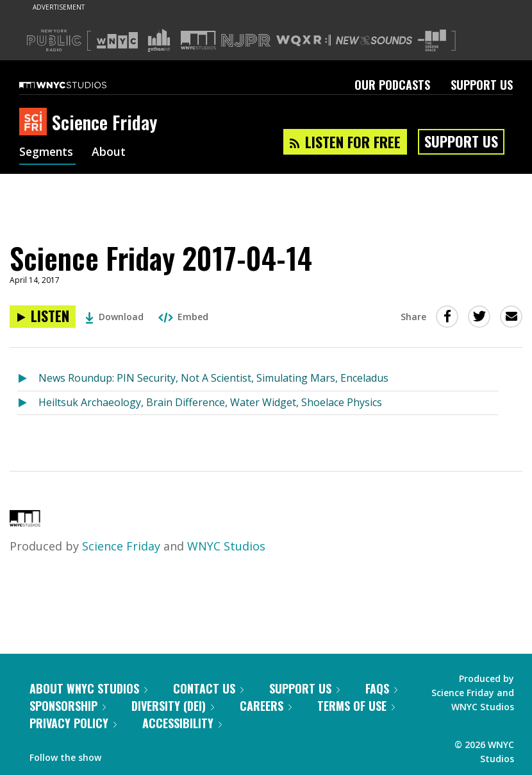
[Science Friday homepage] (36, 123)
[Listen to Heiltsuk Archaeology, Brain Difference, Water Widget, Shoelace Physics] (28, 403)
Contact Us (208, 688)
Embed (183, 317)
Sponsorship (68, 706)
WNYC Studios (226, 546)
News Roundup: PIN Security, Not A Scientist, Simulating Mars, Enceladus (213, 378)
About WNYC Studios (88, 688)
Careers (266, 706)
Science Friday (121, 546)
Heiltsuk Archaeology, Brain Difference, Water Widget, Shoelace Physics (210, 402)
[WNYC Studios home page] (79, 85)
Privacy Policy (73, 723)
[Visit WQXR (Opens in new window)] (303, 41)
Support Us (482, 85)
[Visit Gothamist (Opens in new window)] (159, 40)
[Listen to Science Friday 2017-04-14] (43, 317)
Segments (47, 153)
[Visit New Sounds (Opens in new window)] (374, 40)
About (111, 153)
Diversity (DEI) (173, 706)
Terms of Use (356, 706)
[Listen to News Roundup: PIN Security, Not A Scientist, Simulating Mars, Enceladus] (28, 379)
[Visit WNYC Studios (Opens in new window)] (198, 40)
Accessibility (182, 723)
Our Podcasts (392, 85)
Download (114, 317)
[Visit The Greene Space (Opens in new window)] (432, 41)
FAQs (381, 688)
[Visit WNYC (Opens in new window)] (117, 40)
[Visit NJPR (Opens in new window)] (246, 41)
